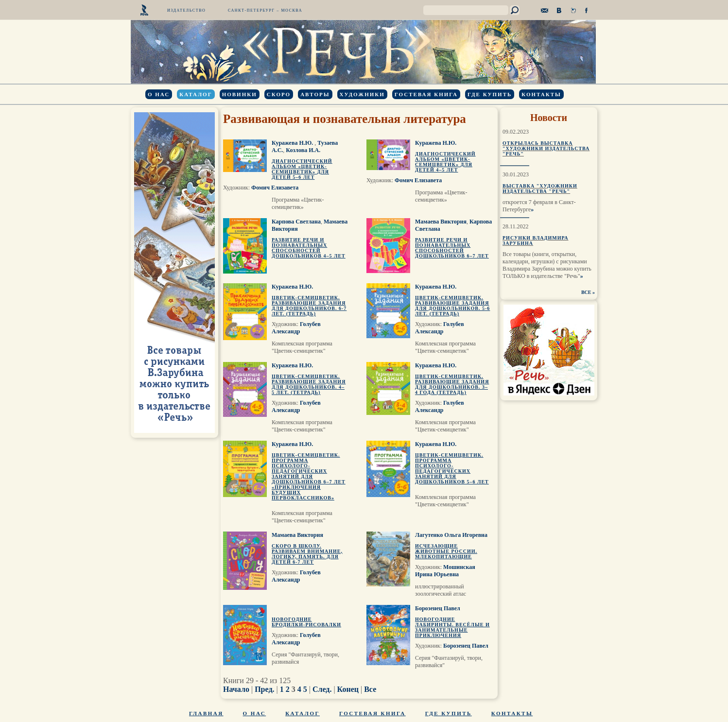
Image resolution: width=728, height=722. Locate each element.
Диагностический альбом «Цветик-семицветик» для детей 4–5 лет (445, 162)
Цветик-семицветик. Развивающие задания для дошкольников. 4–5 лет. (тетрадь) (309, 384)
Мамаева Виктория (441, 222)
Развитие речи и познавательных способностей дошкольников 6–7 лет (452, 248)
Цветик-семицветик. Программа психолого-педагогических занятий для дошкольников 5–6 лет (452, 468)
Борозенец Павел (438, 608)
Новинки (240, 94)
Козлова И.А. (303, 150)
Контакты (541, 94)
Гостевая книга (426, 94)
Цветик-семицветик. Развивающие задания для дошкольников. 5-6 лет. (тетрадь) (452, 306)
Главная (206, 713)
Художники (362, 94)
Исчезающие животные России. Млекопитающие (446, 551)
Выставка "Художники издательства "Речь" (540, 189)
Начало (236, 689)
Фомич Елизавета (275, 188)
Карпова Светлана (296, 222)
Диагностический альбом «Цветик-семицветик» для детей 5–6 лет (302, 169)
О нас (159, 94)
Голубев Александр (296, 328)
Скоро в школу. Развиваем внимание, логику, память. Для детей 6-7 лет (307, 554)
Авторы (315, 94)
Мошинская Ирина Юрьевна (445, 571)
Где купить (490, 94)
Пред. (264, 689)
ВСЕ (586, 292)
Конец (348, 689)
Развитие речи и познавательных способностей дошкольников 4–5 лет (309, 248)
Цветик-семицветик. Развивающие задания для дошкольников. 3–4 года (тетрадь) (452, 384)
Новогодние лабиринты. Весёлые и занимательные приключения (452, 627)
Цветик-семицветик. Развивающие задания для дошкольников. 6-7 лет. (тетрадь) (309, 306)
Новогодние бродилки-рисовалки (306, 622)
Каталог (196, 94)
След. (322, 689)
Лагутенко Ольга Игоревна (451, 535)
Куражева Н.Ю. (293, 143)
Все (370, 689)
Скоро (279, 94)
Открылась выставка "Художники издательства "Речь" (546, 148)
